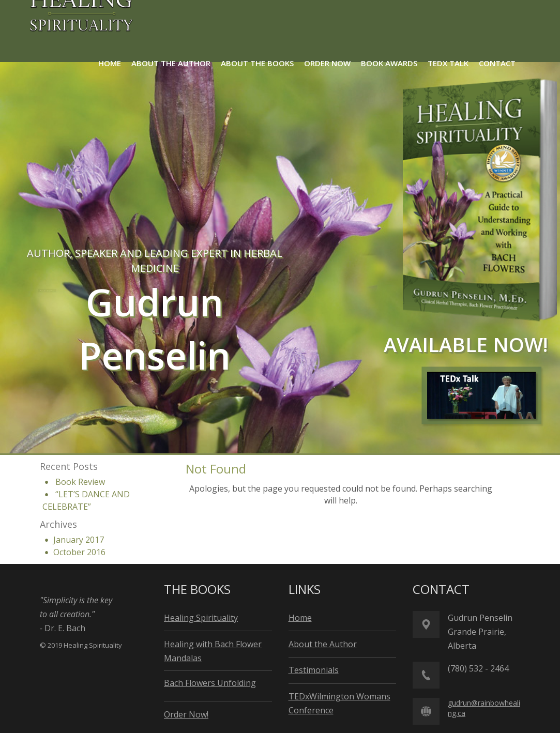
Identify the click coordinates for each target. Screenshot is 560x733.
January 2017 (79, 540)
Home (300, 618)
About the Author (144, 290)
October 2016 (79, 552)
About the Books (52, 291)
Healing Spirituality (201, 618)
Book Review (80, 482)
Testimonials (314, 670)
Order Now (219, 290)
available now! (466, 344)
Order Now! (186, 714)
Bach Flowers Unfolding (210, 683)
